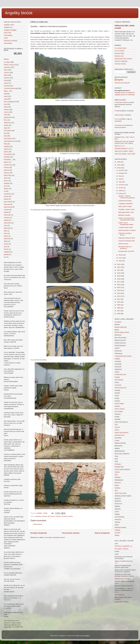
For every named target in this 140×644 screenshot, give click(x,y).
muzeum (58, 516)
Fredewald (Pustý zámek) (123, 356)
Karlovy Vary (46, 516)
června (121, 188)
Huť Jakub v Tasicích (122, 549)
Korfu (6, 233)
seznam (6, 78)
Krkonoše (7, 204)
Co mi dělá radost (120, 48)
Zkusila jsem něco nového (123, 59)
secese (6, 244)
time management (10, 102)
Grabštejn (118, 361)
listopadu (122, 173)
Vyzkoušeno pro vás (11, 141)
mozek (6, 196)
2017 (119, 282)
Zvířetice (118, 533)
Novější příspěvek (39, 533)
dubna (121, 193)
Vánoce (6, 73)
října (120, 176)
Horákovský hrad (120, 374)
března (121, 255)
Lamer (6, 38)
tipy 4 (116, 139)
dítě (5, 94)
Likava (117, 430)
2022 (119, 267)
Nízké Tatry (8, 175)
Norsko (6, 249)
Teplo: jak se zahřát (121, 151)
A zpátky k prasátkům (125, 204)
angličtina (7, 252)
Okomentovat (38, 524)
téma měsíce (8, 202)
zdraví (6, 181)
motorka (7, 210)
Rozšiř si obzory (67, 516)
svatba (6, 212)
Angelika (120, 80)
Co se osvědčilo (120, 119)
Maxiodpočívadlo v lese (126, 212)
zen (5, 257)
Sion (116, 491)
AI (5, 191)
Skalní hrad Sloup (121, 493)
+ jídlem (130, 151)
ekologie (7, 183)
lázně (53, 516)
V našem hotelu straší (126, 227)
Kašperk (117, 401)
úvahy (6, 83)
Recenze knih (119, 56)
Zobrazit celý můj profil (122, 83)
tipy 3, (132, 137)
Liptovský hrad (119, 435)
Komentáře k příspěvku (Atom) (55, 537)
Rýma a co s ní (120, 146)
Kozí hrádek (119, 411)
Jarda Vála (7, 33)
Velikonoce (7, 123)
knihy (6, 70)
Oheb (116, 456)
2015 (119, 287)
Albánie (6, 220)
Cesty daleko (8, 35)
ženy (5, 247)
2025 (119, 165)
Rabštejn (118, 477)
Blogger (87, 636)
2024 (119, 168)
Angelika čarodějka (10, 30)
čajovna (6, 170)
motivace (7, 218)
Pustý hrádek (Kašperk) (122, 469)
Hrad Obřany (119, 380)
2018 (119, 279)
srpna (121, 182)
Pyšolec (117, 472)
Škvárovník (118, 504)
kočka (6, 107)
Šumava (7, 173)
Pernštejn (118, 464)
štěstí (6, 75)
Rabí (116, 475)
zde (80, 33)
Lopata (117, 440)
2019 (119, 276)
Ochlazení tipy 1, (120, 137)
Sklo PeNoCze (119, 595)
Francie (6, 167)
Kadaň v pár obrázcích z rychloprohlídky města (126, 219)
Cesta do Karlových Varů (127, 241)
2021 (119, 270)
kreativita (7, 157)
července (122, 185)
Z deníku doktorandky (11, 88)
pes (5, 133)
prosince (122, 170)
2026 (119, 162)
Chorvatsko (8, 131)
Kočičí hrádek (119, 404)
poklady (6, 254)
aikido (6, 241)
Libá (116, 425)
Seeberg (117, 488)
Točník (117, 512)
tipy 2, (128, 137)
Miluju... (6, 91)
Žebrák (117, 535)
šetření (6, 189)
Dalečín (117, 348)
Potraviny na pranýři (10, 41)
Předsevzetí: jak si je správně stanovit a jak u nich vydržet (124, 142)
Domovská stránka (71, 533)
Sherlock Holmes (120, 64)
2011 (119, 299)
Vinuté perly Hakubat (122, 602)
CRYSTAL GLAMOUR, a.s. (124, 546)
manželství (7, 194)
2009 (119, 305)
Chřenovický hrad (120, 388)
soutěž (6, 125)
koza (5, 104)
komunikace (8, 154)
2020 (119, 273)
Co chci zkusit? (120, 51)
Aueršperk (118, 322)
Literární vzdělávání (121, 61)
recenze (7, 112)
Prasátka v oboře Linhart (126, 209)
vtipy (5, 128)
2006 (119, 314)
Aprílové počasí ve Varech (127, 230)
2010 (119, 302)
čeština (6, 149)
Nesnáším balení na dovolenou (125, 248)
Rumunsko (7, 215)
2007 (119, 311)
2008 (119, 308)
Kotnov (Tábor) (120, 409)
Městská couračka (124, 215)
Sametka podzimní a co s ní (124, 149)
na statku (7, 62)
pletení (6, 152)
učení (6, 225)
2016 (119, 285)
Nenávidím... (8, 160)
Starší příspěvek (102, 533)
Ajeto (116, 544)
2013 (119, 293)
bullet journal (8, 207)
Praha (6, 80)
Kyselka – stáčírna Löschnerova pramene (127, 197)
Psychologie (8, 43)
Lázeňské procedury (125, 201)
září (120, 179)
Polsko (6, 236)
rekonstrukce (8, 138)
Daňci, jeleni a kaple (125, 206)
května (121, 191)
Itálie (5, 231)
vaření (6, 96)
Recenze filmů (119, 53)
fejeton (6, 162)
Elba (5, 144)
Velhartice (118, 520)
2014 (119, 290)
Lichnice (117, 427)
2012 (119, 296)
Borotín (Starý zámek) (122, 332)
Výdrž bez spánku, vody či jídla (125, 154)
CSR (5, 115)
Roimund (118, 483)
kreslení (6, 110)
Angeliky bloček (19, 13)
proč (5, 186)
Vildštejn (117, 522)
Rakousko (7, 239)
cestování (38, 516)
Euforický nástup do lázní (127, 238)
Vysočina (7, 86)
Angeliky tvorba (9, 25)
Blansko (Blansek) (121, 327)
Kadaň (117, 396)
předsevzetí (8, 117)
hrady (6, 99)
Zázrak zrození (123, 244)
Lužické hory (8, 165)
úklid (5, 136)
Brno (5, 120)
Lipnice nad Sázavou (122, 433)
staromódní (8, 223)
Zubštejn (118, 530)
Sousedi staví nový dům (126, 251)
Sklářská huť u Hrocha (122, 579)
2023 (119, 264)
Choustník (118, 385)
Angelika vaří (8, 27)
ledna (121, 261)
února (121, 258)
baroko (6, 199)
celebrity (7, 146)
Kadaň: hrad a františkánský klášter (126, 224)
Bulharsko (7, 228)
